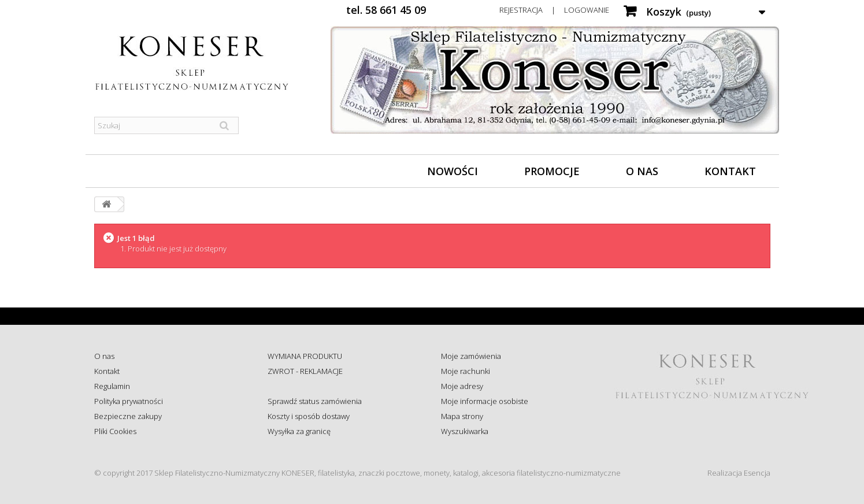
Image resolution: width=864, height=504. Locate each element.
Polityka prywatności (129, 401)
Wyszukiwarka (465, 431)
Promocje (552, 171)
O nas (642, 171)
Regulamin (112, 386)
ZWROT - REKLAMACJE (305, 371)
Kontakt (730, 171)
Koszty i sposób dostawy (309, 416)
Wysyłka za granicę (299, 431)
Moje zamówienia (471, 356)
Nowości (453, 171)
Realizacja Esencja (739, 473)
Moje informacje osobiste (485, 401)
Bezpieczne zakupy (128, 416)
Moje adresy (462, 386)
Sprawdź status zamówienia (315, 401)
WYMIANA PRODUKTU (305, 356)
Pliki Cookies (115, 431)
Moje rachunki (466, 371)
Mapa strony (462, 416)
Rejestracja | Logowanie (554, 10)
